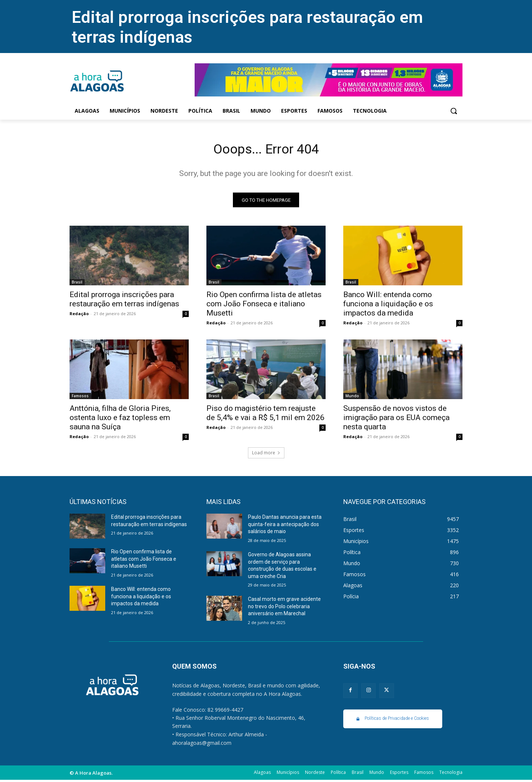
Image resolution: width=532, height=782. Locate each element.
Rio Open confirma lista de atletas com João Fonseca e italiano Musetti (264, 306)
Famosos (80, 398)
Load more (266, 455)
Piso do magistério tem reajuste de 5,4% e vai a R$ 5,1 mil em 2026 (265, 415)
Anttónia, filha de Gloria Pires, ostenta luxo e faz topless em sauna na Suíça (120, 420)
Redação (79, 316)
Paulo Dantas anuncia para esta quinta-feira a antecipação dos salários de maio (285, 526)
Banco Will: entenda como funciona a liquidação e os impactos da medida (388, 306)
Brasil (77, 284)
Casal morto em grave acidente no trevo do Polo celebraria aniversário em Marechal (284, 608)
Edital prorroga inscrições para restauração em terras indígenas (124, 301)
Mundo (352, 398)
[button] (454, 111)
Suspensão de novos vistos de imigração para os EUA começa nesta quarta (396, 420)
